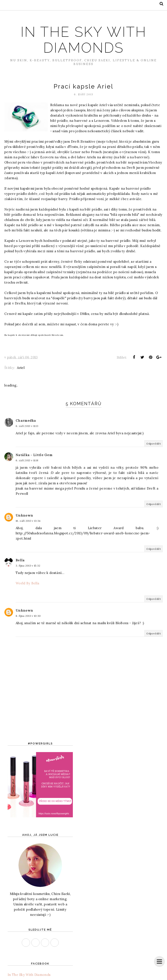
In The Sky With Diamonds (83, 39)
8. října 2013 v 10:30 (28, 616)
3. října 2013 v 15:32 (28, 566)
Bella (20, 560)
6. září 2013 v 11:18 (27, 460)
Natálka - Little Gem (34, 455)
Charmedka (26, 421)
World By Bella (27, 583)
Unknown (24, 515)
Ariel (21, 368)
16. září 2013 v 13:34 (28, 521)
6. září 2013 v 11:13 (27, 426)
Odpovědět (154, 444)
